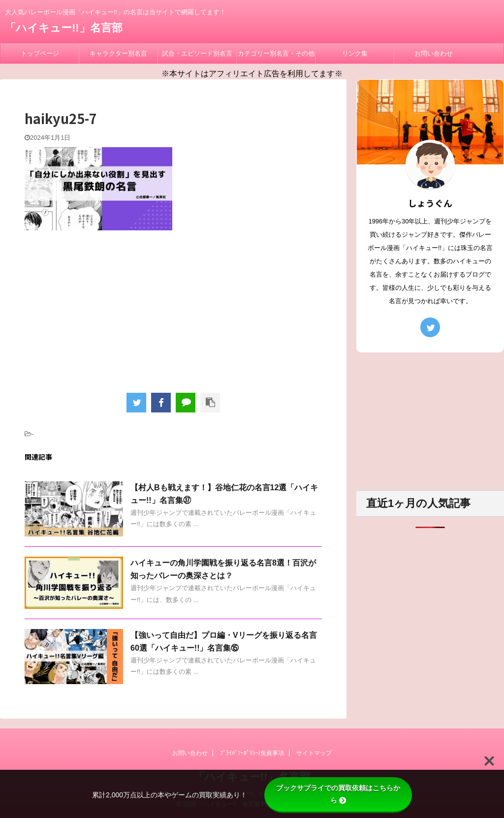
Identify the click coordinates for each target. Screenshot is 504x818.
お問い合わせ (434, 53)
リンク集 (355, 53)
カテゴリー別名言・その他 (276, 53)
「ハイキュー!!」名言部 (64, 28)
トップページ (40, 53)
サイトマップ (314, 753)
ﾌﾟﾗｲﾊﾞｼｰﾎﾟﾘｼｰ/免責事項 (252, 753)
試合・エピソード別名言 (197, 53)
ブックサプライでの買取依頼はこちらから (338, 794)
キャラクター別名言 (118, 53)
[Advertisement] (173, 309)
